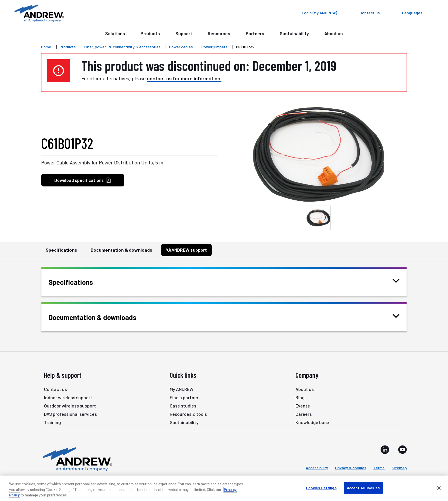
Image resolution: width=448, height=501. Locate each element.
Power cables (181, 47)
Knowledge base (312, 422)
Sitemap (399, 468)
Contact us (55, 389)
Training (52, 422)
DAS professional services (70, 414)
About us (334, 33)
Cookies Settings (321, 488)
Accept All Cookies (363, 488)
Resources (219, 33)
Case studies (183, 406)
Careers (304, 414)
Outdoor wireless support (70, 406)
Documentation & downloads (121, 253)
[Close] (439, 488)
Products (150, 33)
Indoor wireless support (68, 397)
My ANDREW (182, 389)
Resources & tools (188, 414)
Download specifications (83, 180)
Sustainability (294, 33)
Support (184, 33)
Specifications (61, 253)
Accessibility (317, 468)
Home (46, 47)
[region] (224, 488)
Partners (255, 33)
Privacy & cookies (351, 468)
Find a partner (184, 397)
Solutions (115, 33)
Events (303, 406)
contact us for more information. (184, 78)
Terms (379, 468)
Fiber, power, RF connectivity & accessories (122, 47)
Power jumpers (214, 47)
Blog (300, 397)
